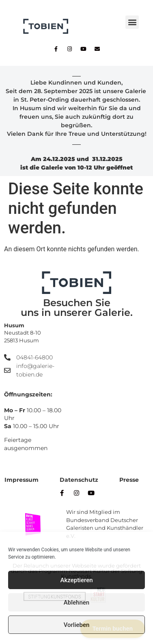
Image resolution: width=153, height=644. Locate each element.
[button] (132, 22)
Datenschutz (79, 480)
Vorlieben (77, 625)
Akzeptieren (76, 580)
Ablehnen (76, 603)
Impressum (22, 480)
